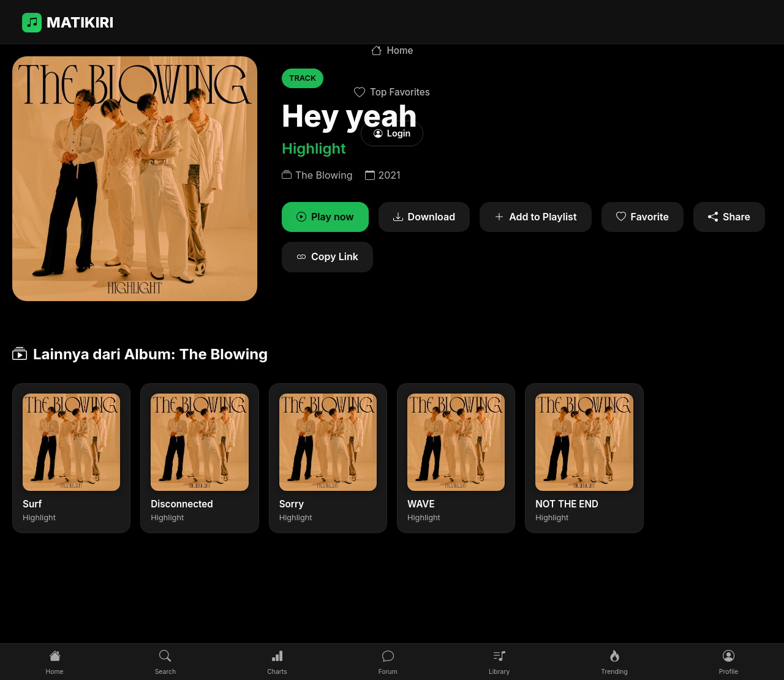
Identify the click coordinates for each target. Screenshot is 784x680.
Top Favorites (392, 92)
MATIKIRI (68, 23)
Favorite (643, 217)
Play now (325, 217)
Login (392, 133)
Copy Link (327, 257)
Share (729, 217)
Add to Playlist (535, 217)
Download (424, 217)
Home (392, 51)
